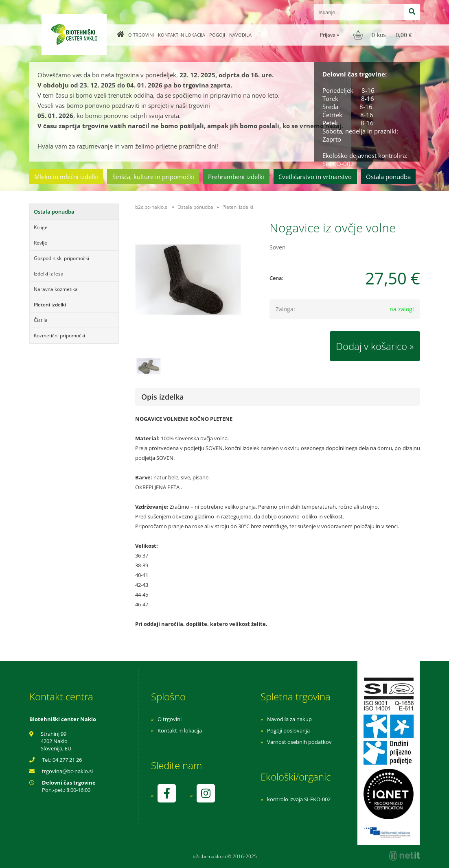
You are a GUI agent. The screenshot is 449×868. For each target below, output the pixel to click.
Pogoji (217, 35)
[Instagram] (206, 793)
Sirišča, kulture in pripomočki (153, 177)
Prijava (330, 35)
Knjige (41, 227)
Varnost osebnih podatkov (299, 742)
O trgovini (141, 35)
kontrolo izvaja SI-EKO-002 (299, 799)
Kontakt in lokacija (182, 35)
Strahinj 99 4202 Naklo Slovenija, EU (56, 741)
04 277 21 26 (67, 760)
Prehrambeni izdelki (236, 177)
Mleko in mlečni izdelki (66, 177)
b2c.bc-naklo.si (152, 207)
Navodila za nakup (289, 719)
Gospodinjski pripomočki (61, 258)
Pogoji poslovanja (288, 730)
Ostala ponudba (388, 177)
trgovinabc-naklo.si (67, 771)
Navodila (240, 35)
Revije (41, 243)
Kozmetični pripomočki (59, 336)
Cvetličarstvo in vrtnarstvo (315, 177)
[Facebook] (166, 793)
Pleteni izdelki (50, 305)
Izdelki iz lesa (49, 274)
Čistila (41, 320)
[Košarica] (384, 35)
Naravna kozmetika (56, 289)
